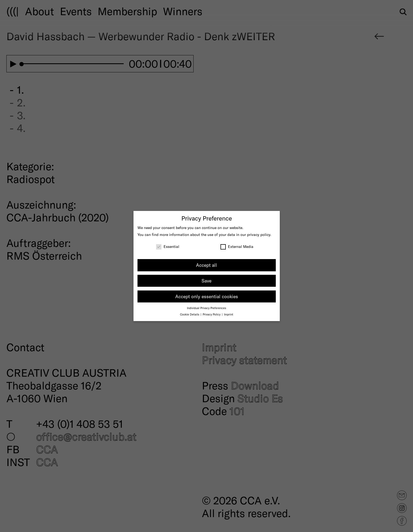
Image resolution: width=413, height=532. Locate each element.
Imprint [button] (229, 314)
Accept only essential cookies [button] (207, 296)
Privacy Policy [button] (212, 314)
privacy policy (259, 234)
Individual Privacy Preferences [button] (206, 308)
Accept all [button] (206, 265)
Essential (168, 246)
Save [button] (206, 281)
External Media (237, 246)
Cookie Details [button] (190, 314)
